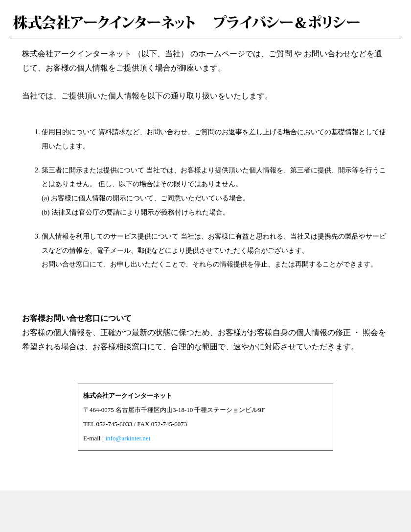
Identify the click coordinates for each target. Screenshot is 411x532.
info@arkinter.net (128, 438)
